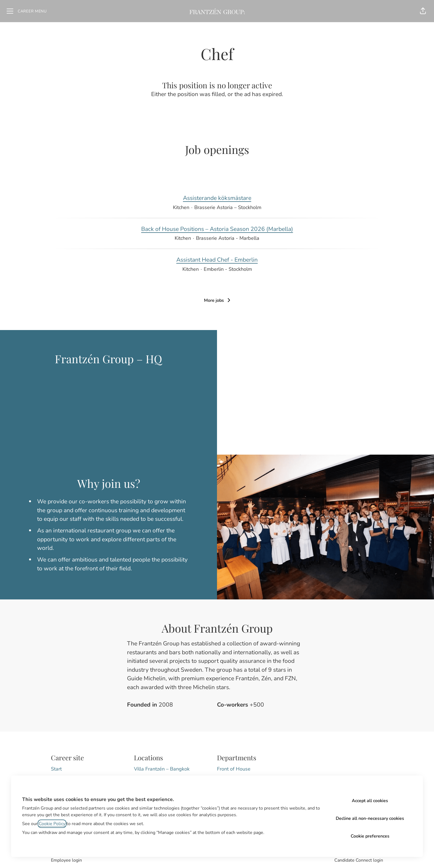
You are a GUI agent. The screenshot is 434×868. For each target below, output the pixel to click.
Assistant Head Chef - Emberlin (217, 260)
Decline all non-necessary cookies (370, 818)
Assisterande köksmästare (217, 198)
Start (56, 769)
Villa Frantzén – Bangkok (162, 769)
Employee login (66, 860)
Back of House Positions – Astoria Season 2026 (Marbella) (217, 229)
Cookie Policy (52, 824)
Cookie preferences (370, 836)
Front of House (234, 769)
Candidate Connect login (359, 860)
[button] (423, 11)
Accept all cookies (370, 801)
